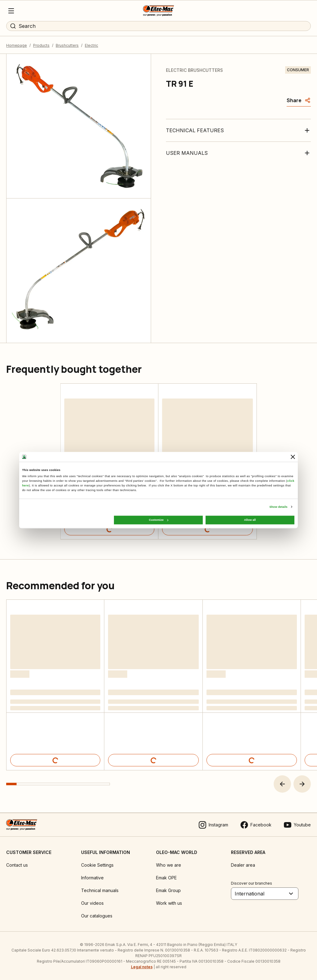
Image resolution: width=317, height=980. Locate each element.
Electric (91, 45)
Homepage (17, 45)
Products (41, 45)
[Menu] (11, 11)
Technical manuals (100, 890)
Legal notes (142, 967)
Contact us (17, 865)
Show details (278, 507)
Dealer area (243, 865)
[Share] (299, 100)
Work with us (169, 903)
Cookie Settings (97, 865)
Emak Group (168, 890)
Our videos (92, 903)
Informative (92, 878)
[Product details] (109, 529)
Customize (158, 520)
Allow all (250, 520)
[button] (282, 784)
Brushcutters (67, 45)
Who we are (169, 865)
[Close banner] (293, 457)
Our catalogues (97, 916)
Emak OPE (166, 878)
